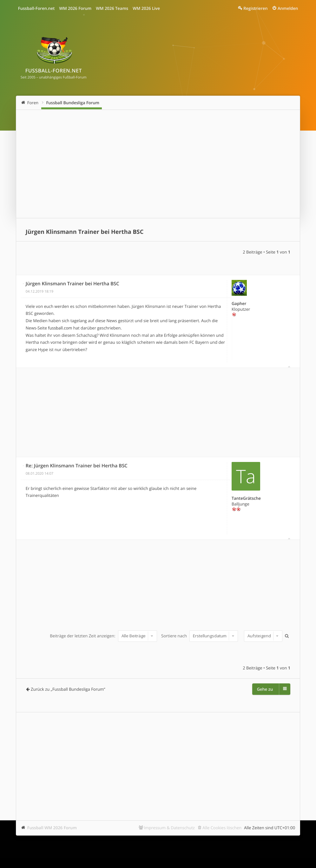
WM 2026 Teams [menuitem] (112, 8)
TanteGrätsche (246, 498)
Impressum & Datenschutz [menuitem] (169, 828)
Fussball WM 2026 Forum (52, 828)
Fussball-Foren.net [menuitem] (36, 8)
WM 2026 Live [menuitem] (146, 8)
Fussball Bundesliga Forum (73, 103)
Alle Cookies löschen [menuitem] (222, 828)
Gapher (239, 303)
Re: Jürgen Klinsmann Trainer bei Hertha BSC (77, 466)
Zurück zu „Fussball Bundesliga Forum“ (68, 689)
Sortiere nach (200, 636)
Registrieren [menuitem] (255, 8)
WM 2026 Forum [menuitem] (75, 8)
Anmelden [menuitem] (288, 8)
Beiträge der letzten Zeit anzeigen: (103, 636)
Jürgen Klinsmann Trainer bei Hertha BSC (85, 232)
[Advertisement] (158, 164)
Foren (33, 103)
